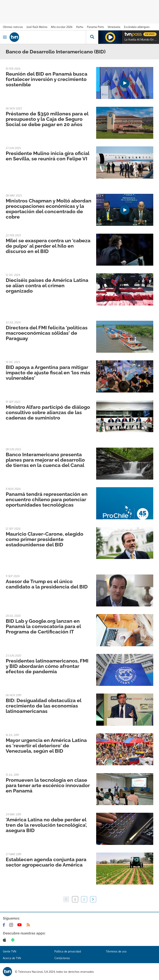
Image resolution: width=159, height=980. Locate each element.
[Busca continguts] (92, 37)
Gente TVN (9, 951)
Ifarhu (80, 27)
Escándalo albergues (137, 27)
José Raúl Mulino (37, 27)
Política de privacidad (68, 951)
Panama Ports (95, 27)
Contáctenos (62, 958)
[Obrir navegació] (5, 37)
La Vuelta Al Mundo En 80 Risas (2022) (141, 40)
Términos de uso (116, 951)
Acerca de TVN (12, 958)
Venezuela (114, 27)
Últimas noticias (13, 27)
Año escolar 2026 (62, 27)
